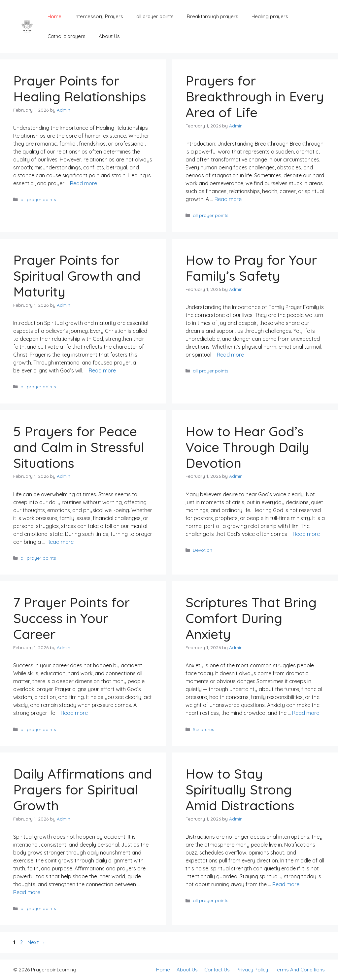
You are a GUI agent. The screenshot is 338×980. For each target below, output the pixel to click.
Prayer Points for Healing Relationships (80, 88)
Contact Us (217, 970)
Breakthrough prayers (213, 16)
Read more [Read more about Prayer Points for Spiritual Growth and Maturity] (102, 370)
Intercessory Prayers (99, 16)
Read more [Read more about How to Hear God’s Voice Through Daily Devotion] (306, 534)
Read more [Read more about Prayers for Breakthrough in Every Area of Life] (228, 199)
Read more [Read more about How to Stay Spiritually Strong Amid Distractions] (286, 884)
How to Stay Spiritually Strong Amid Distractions (240, 789)
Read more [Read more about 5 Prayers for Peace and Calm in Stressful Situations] (60, 542)
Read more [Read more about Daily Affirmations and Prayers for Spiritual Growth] (27, 892)
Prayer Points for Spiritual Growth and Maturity (77, 276)
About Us (109, 36)
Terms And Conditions (300, 970)
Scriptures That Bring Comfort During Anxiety (251, 618)
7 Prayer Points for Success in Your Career (71, 618)
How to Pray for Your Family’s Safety (251, 268)
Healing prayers (270, 16)
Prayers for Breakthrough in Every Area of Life (255, 96)
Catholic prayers (67, 36)
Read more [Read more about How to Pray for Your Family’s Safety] (230, 355)
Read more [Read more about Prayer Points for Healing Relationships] (84, 183)
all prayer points (155, 16)
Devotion (203, 550)
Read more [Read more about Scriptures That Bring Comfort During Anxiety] (306, 713)
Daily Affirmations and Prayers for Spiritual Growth (83, 789)
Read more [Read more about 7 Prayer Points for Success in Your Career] (74, 713)
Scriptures (203, 729)
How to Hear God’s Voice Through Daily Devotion (247, 447)
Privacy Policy (252, 970)
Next (36, 942)
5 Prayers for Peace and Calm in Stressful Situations (79, 447)
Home (54, 16)
